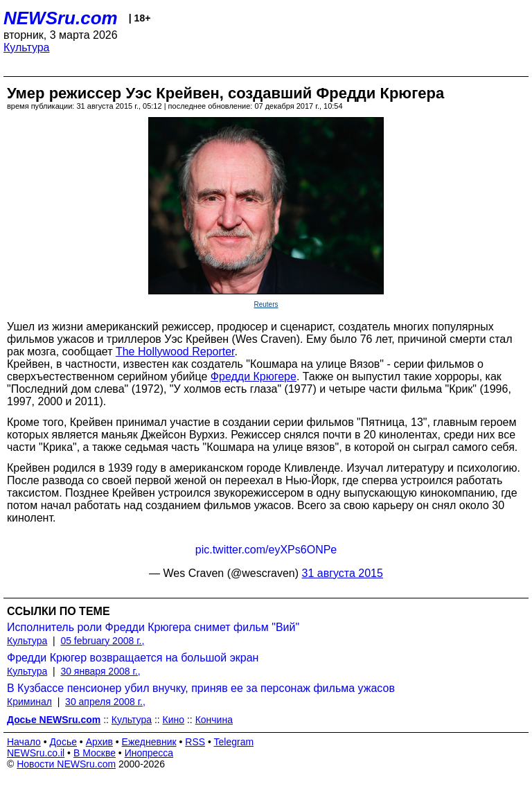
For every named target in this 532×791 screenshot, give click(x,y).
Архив (99, 742)
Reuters (266, 304)
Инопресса (149, 753)
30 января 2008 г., (100, 671)
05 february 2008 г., (102, 641)
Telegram (234, 742)
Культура (27, 47)
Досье (63, 742)
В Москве (95, 753)
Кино (174, 720)
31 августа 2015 (343, 573)
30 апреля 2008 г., (105, 702)
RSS (195, 742)
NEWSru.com (61, 18)
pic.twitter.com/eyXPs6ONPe (266, 550)
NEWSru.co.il (36, 753)
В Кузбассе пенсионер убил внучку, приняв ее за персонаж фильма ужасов (201, 688)
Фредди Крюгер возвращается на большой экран (133, 658)
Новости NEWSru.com (66, 764)
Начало (24, 742)
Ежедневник (149, 742)
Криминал (29, 702)
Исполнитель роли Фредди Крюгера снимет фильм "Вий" (153, 627)
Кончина (214, 720)
